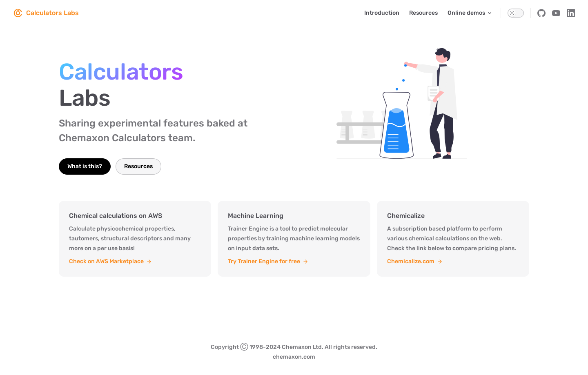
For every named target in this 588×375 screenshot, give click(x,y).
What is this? (85, 166)
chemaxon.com (294, 357)
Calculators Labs (46, 13)
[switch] (516, 13)
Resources (138, 166)
